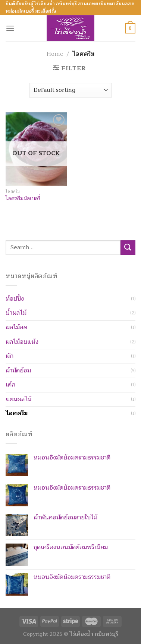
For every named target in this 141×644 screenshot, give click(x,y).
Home (55, 54)
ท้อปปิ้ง (15, 299)
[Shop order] (70, 90)
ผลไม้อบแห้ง (22, 342)
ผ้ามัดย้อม (18, 371)
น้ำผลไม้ (16, 313)
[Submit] (128, 248)
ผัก (10, 356)
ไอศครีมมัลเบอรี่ (23, 199)
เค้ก (10, 385)
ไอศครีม (17, 413)
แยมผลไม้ (18, 399)
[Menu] (10, 28)
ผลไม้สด (16, 327)
